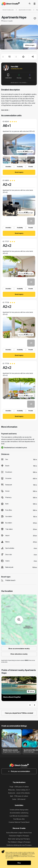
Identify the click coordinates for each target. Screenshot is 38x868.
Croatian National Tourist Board (19, 822)
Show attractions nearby (19, 654)
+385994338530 (8, 76)
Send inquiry (19, 172)
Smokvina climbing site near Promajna (19, 845)
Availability (20, 167)
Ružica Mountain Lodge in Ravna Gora (19, 833)
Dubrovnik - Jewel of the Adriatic (19, 793)
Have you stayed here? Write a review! (19, 713)
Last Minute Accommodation (19, 816)
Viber (30, 76)
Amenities (8, 167)
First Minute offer (19, 819)
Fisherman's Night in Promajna (19, 836)
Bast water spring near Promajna (19, 839)
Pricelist (31, 167)
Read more (5, 110)
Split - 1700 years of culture (19, 796)
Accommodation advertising (19, 813)
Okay (19, 863)
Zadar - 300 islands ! (19, 799)
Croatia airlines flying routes (19, 810)
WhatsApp (19, 76)
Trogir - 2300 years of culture (19, 787)
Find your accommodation (19, 771)
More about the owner (19, 83)
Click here (24, 854)
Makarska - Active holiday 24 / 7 (19, 790)
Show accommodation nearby (19, 649)
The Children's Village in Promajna (19, 842)
